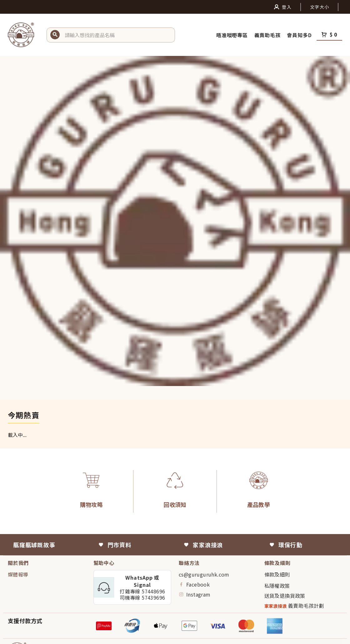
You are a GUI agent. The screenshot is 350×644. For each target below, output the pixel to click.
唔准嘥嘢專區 (233, 35)
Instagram (195, 594)
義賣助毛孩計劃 (294, 606)
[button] (117, 35)
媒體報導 (18, 574)
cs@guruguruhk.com (204, 574)
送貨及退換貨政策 (285, 596)
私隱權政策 (277, 586)
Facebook (194, 584)
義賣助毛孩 (268, 35)
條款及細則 (277, 574)
